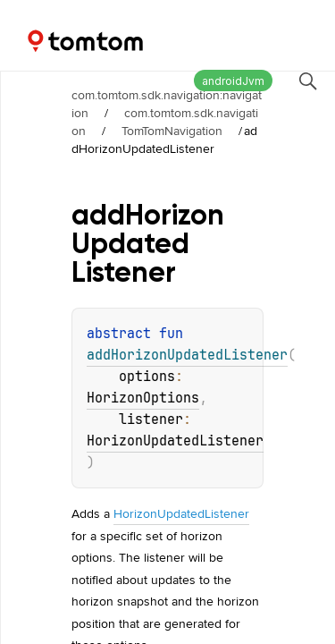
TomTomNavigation (172, 131)
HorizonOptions (143, 398)
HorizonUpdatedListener (175, 441)
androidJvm (233, 81)
